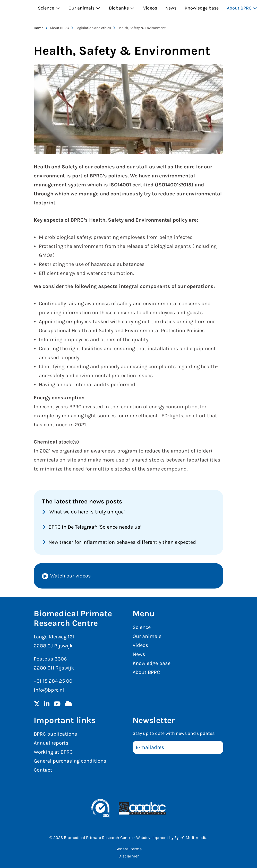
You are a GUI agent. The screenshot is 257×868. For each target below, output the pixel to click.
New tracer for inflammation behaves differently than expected (122, 542)
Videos (150, 8)
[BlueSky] (68, 704)
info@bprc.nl (49, 690)
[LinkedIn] (47, 704)
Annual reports (51, 743)
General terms (128, 849)
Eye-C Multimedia (191, 838)
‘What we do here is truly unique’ (87, 512)
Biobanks (122, 8)
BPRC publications (55, 734)
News (171, 8)
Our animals (85, 8)
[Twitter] (37, 704)
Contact (43, 770)
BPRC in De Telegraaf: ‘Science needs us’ (95, 527)
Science (49, 8)
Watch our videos (71, 576)
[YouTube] (57, 704)
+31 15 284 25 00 (53, 681)
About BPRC (146, 672)
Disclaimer (129, 856)
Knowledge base (202, 8)
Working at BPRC (53, 752)
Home (38, 28)
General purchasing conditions (70, 761)
